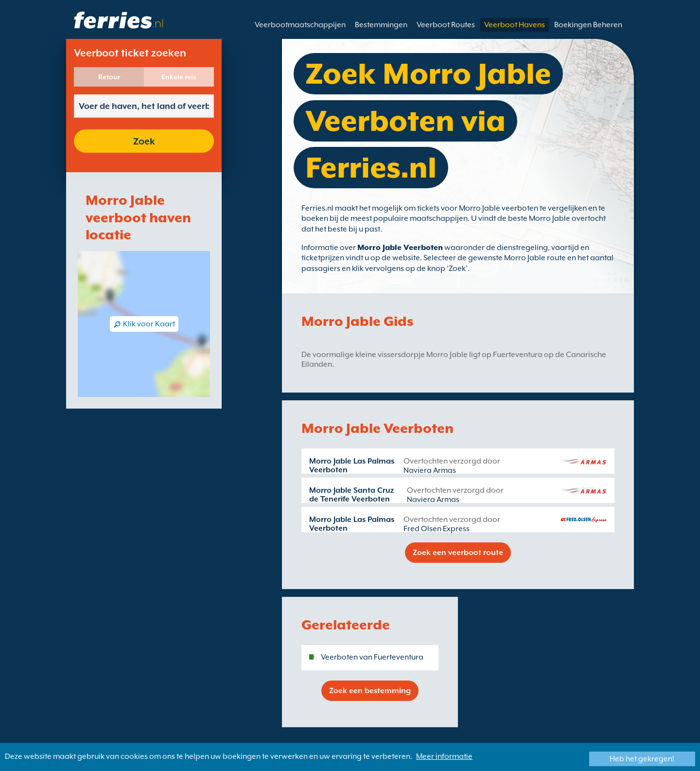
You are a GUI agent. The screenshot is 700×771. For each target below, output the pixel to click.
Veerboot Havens (515, 25)
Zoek (144, 141)
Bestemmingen (381, 25)
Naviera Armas (430, 470)
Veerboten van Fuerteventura (372, 657)
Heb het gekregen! (642, 759)
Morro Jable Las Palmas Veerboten (352, 466)
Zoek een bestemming (370, 691)
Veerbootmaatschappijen (300, 25)
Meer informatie (444, 756)
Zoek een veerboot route (458, 553)
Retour (109, 77)
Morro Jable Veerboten (400, 248)
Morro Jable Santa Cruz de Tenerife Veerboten (351, 495)
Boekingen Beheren (588, 25)
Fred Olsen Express (437, 529)
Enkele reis (179, 77)
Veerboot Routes (446, 25)
